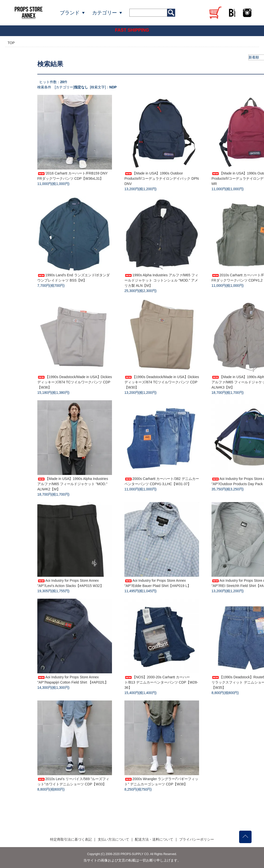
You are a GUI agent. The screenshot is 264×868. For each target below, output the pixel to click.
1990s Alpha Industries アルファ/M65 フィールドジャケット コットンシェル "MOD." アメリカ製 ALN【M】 (161, 280)
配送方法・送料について (154, 839)
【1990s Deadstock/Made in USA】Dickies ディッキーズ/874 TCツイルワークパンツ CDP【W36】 (75, 382)
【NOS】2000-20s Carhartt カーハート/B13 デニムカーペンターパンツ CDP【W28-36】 (161, 682)
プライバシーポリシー (197, 839)
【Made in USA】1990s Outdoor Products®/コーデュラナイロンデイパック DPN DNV (162, 178)
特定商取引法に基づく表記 (71, 839)
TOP (11, 43)
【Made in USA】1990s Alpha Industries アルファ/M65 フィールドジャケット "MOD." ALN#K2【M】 (73, 484)
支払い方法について (113, 839)
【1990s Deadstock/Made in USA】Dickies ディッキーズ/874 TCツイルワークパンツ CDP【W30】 (162, 382)
